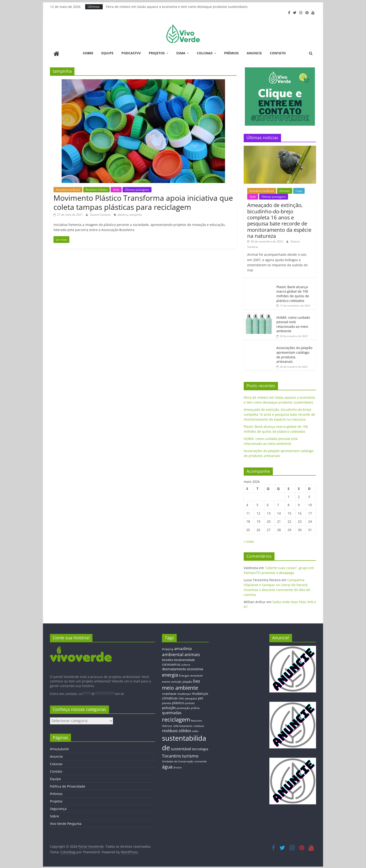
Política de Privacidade (68, 786)
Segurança (58, 808)
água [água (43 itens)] (167, 766)
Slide (116, 189)
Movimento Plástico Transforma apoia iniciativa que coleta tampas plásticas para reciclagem (143, 202)
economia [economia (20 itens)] (195, 668)
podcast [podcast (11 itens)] (190, 702)
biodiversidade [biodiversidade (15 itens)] (184, 659)
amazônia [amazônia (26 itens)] (183, 648)
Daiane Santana (101, 214)
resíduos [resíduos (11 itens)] (199, 725)
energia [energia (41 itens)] (170, 674)
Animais (285, 190)
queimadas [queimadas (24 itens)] (172, 712)
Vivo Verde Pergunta (66, 823)
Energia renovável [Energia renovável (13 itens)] (191, 675)
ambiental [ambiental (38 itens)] (173, 653)
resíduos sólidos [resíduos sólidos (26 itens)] (177, 730)
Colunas (205, 53)
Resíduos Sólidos (97, 189)
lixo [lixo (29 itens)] (197, 680)
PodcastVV (131, 53)
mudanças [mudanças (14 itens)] (184, 693)
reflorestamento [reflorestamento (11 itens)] (183, 725)
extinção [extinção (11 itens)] (176, 681)
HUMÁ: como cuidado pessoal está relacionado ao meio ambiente (293, 323)
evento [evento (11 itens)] (166, 681)
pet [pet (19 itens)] (201, 697)
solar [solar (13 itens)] (195, 730)
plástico (123, 214)
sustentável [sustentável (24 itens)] (181, 748)
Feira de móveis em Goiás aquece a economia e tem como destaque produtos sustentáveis (177, 7)
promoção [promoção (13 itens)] (183, 707)
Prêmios (231, 53)
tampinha (136, 214)
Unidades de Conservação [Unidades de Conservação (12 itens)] (178, 760)
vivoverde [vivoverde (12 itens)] (201, 760)
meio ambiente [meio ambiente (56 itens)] (180, 687)
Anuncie (254, 53)
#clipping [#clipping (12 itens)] (168, 648)
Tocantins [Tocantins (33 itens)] (172, 755)
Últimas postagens (137, 189)
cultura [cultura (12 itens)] (186, 664)
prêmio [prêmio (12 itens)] (195, 707)
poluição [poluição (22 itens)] (169, 707)
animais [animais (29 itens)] (192, 654)
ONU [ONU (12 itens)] (181, 698)
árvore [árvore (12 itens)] (178, 767)
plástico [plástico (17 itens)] (178, 702)
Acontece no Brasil (68, 189)
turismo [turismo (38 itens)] (190, 755)
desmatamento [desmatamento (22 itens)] (174, 668)
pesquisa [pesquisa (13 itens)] (191, 698)
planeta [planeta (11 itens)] (167, 702)
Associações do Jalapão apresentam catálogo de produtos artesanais (294, 354)
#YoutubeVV (59, 748)
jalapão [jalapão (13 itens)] (187, 681)
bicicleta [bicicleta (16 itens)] (168, 659)
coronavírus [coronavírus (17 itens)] (171, 663)
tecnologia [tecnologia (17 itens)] (200, 748)
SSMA (181, 53)
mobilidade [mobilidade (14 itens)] (169, 693)
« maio (249, 541)
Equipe (107, 53)
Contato (278, 53)
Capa (299, 190)
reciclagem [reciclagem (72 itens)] (176, 719)
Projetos (157, 53)
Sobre (88, 53)
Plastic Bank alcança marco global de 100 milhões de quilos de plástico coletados (293, 293)
